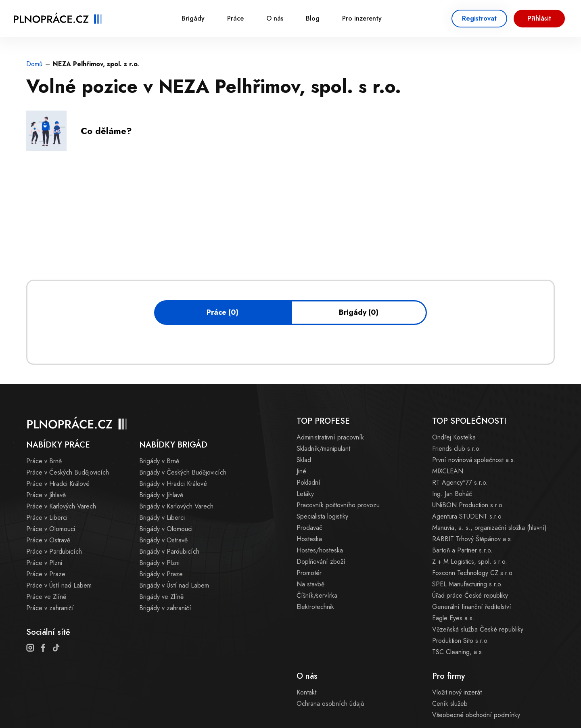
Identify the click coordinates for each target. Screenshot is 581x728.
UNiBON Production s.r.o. (468, 505)
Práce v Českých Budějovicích (68, 472)
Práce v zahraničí (50, 608)
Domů (34, 64)
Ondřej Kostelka (454, 437)
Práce (235, 18)
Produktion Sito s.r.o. (461, 641)
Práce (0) (223, 312)
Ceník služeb (450, 704)
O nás (275, 18)
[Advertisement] (173, 219)
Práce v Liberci (47, 518)
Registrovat (479, 18)
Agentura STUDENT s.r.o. (468, 516)
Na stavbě (310, 584)
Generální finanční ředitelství (472, 607)
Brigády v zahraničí (165, 608)
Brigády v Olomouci (166, 529)
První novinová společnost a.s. (474, 460)
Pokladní (308, 482)
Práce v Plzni (44, 563)
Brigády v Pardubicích (169, 551)
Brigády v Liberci (162, 518)
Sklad (304, 460)
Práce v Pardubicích (54, 551)
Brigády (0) (359, 312)
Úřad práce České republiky (470, 595)
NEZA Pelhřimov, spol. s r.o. (96, 64)
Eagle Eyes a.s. (453, 618)
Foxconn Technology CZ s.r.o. (473, 573)
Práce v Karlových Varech (61, 506)
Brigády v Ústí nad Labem (174, 585)
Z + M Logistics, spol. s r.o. (470, 562)
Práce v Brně (44, 461)
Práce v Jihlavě (46, 495)
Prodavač (309, 528)
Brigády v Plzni (159, 563)
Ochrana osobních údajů (330, 704)
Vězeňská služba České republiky (478, 629)
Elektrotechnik (315, 607)
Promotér (309, 573)
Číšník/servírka (317, 595)
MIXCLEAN (448, 471)
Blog (313, 18)
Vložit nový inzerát (457, 692)
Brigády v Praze (161, 574)
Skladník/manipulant (323, 449)
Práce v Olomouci (51, 529)
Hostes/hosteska (320, 550)
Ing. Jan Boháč (452, 494)
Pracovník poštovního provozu (338, 505)
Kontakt (306, 692)
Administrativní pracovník (330, 437)
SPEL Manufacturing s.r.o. (467, 584)
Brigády (193, 18)
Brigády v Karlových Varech (176, 506)
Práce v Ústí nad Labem (59, 585)
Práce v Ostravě (48, 540)
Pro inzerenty (362, 18)
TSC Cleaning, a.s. (458, 652)
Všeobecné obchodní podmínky (476, 715)
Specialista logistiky (322, 516)
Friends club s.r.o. (457, 449)
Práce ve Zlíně (46, 597)
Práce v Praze (46, 574)
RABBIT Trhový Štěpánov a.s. (472, 539)
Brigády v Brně (159, 461)
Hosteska (309, 539)
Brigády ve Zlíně (161, 597)
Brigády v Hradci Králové (173, 484)
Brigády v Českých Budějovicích (183, 472)
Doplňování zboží (321, 562)
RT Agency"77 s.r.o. (460, 482)
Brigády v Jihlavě (161, 495)
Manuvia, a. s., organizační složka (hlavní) (489, 528)
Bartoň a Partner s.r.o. (462, 550)
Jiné (301, 471)
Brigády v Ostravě (163, 540)
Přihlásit (539, 18)
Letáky (305, 494)
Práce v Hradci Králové (58, 484)
